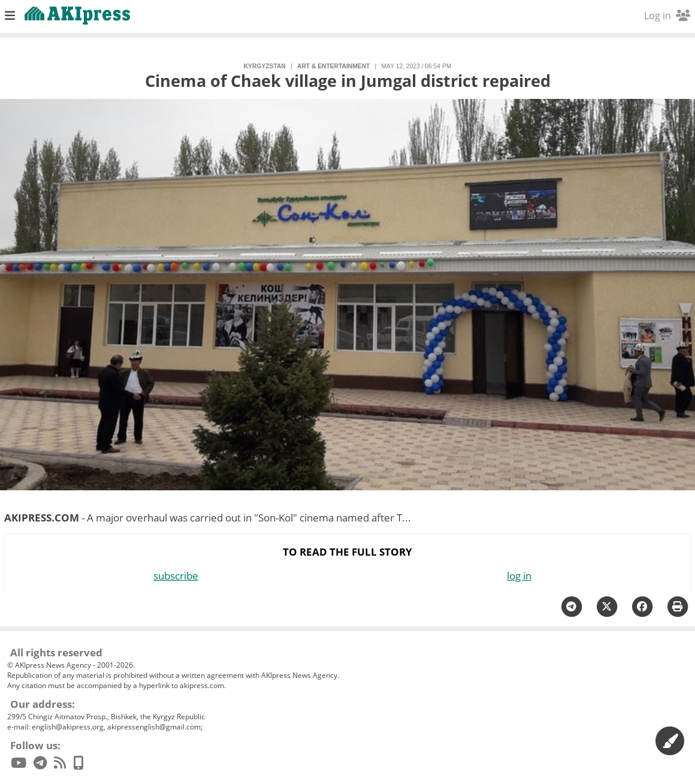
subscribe (176, 576)
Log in (667, 16)
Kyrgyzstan (265, 66)
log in (519, 576)
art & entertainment (333, 66)
